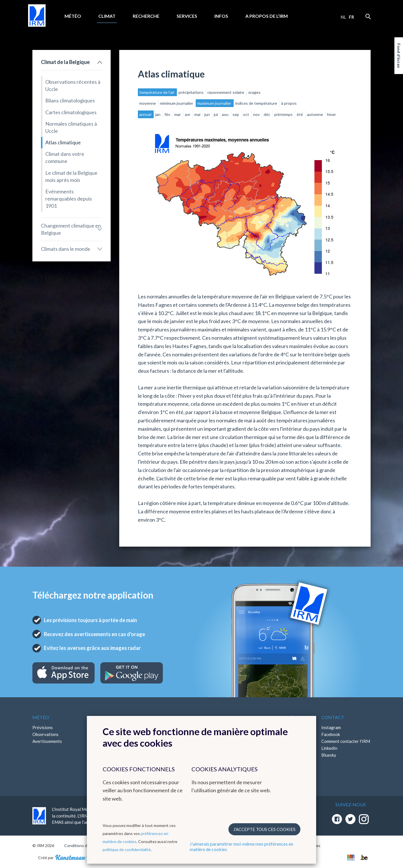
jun (208, 114)
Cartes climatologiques (71, 112)
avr (188, 114)
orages (254, 92)
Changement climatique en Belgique (71, 229)
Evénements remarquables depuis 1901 (69, 199)
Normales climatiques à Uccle (71, 127)
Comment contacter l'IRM (346, 741)
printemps (284, 114)
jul (216, 114)
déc (267, 114)
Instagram (331, 727)
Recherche (146, 16)
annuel (146, 114)
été (300, 114)
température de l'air (157, 92)
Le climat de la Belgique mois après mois (71, 176)
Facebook (331, 734)
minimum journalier (177, 103)
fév (168, 114)
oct (247, 114)
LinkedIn (329, 748)
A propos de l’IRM (267, 16)
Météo (73, 16)
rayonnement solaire (226, 92)
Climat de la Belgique (65, 62)
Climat (107, 16)
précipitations (191, 92)
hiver (331, 114)
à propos (289, 103)
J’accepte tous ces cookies (264, 829)
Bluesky (329, 755)
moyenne (148, 103)
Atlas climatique (63, 142)
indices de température (257, 103)
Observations (45, 734)
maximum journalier (215, 103)
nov (257, 114)
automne (315, 114)
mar (178, 114)
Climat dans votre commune (65, 157)
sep (236, 114)
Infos (221, 16)
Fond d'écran (399, 56)
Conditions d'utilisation (85, 845)
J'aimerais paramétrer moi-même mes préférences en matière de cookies (241, 846)
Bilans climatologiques (70, 100)
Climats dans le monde (66, 249)
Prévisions (43, 727)
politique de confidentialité (127, 849)
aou (226, 114)
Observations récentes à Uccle (73, 85)
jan (158, 114)
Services (187, 16)
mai (198, 114)
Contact (333, 717)
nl (343, 17)
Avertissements (47, 741)
